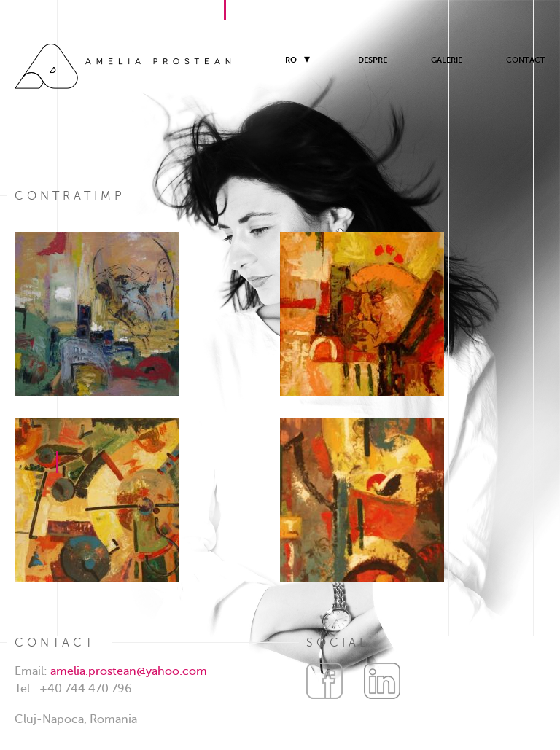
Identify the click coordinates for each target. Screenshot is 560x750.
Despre (373, 60)
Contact (526, 60)
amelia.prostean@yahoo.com (129, 671)
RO (291, 60)
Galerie (447, 60)
